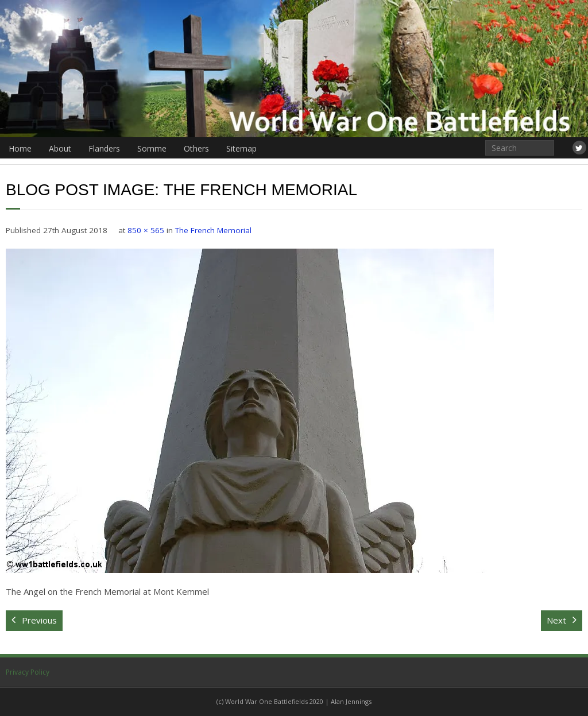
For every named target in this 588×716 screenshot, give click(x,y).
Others (196, 148)
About (60, 148)
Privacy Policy (28, 672)
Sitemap (241, 148)
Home (20, 148)
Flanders (104, 148)
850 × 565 (146, 230)
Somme (152, 148)
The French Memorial (213, 230)
